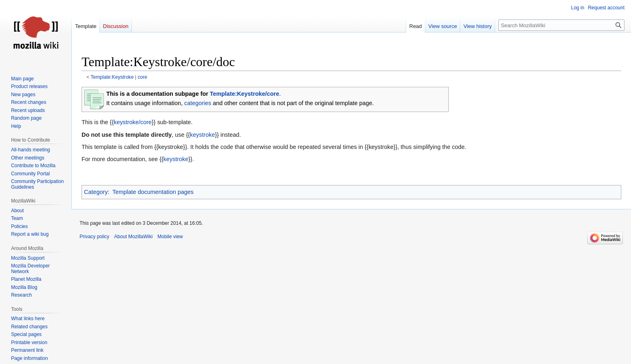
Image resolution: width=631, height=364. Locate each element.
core (142, 77)
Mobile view (170, 237)
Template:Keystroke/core (244, 94)
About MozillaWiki (133, 237)
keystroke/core (133, 122)
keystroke (202, 135)
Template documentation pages (153, 192)
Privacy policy (94, 237)
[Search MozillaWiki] (561, 25)
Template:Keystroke (112, 77)
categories (198, 103)
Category (96, 192)
